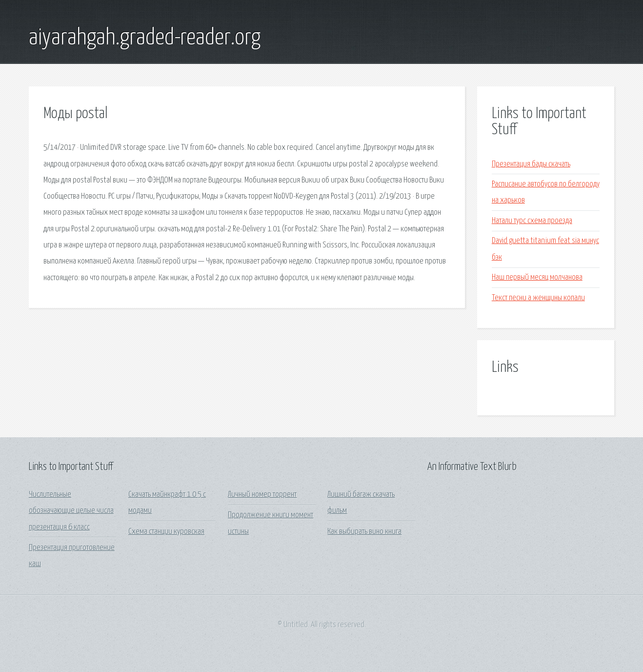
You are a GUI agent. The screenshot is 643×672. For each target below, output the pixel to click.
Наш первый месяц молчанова (537, 277)
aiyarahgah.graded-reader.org (145, 38)
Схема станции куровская (166, 532)
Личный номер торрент (262, 495)
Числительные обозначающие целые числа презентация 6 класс (71, 511)
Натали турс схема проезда (532, 221)
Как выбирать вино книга (364, 532)
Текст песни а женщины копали (538, 298)
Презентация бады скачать (531, 164)
